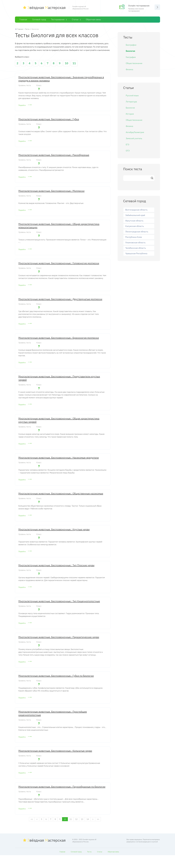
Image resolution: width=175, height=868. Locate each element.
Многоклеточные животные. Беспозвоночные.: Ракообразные (54, 156)
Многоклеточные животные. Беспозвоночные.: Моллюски (51, 193)
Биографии (131, 45)
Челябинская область (136, 248)
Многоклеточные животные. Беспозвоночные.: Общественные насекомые (61, 501)
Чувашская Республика (136, 253)
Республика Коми (134, 237)
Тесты (27, 29)
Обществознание (134, 63)
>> (98, 832)
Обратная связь (93, 19)
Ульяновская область (135, 242)
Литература (131, 102)
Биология (130, 51)
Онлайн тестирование (139, 6)
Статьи (75, 19)
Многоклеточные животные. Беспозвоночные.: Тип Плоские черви (56, 574)
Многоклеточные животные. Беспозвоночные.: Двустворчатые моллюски (60, 303)
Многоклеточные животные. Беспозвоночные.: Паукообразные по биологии (62, 799)
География (131, 57)
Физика (129, 69)
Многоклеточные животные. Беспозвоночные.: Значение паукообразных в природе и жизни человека (61, 79)
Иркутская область (134, 221)
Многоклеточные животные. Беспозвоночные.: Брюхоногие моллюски (59, 342)
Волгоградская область (136, 210)
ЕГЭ (127, 145)
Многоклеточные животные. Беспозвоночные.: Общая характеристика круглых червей (59, 426)
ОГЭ (128, 151)
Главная (23, 19)
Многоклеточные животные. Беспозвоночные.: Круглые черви (54, 537)
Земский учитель (134, 138)
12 (76, 832)
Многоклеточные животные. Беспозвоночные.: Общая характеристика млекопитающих (59, 228)
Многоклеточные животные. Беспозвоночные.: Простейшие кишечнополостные (53, 724)
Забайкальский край (135, 215)
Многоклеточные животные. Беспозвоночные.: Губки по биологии (56, 686)
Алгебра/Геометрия (135, 132)
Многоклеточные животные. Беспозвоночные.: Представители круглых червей (59, 383)
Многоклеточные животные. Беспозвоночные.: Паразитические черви (59, 647)
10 (67, 63)
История (130, 114)
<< (32, 832)
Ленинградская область (137, 232)
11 (74, 63)
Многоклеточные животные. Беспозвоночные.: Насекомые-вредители (59, 464)
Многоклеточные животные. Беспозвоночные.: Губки (49, 120)
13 (82, 832)
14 (88, 832)
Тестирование (58, 19)
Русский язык (132, 95)
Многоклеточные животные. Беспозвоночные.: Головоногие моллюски (59, 266)
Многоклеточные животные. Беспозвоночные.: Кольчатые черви (55, 762)
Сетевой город (39, 19)
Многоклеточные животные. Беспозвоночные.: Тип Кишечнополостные (59, 610)
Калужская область (135, 226)
